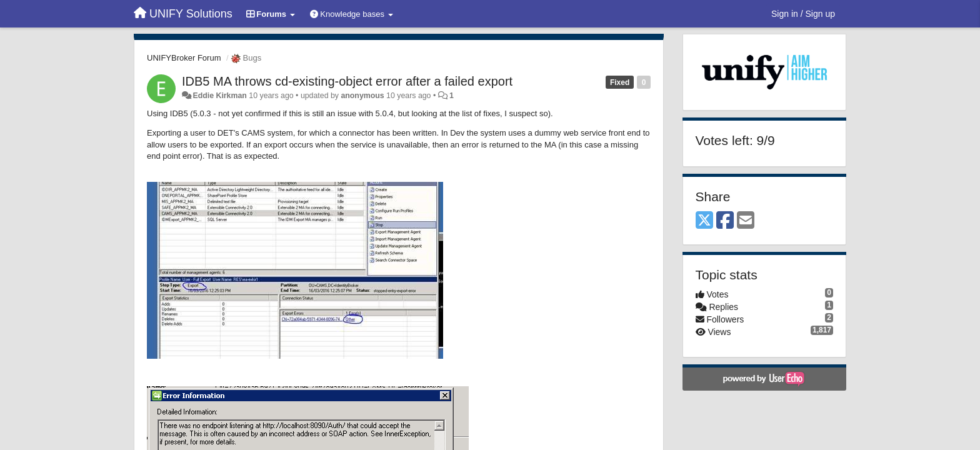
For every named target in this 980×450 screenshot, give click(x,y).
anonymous (362, 96)
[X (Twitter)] (704, 221)
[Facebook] (725, 221)
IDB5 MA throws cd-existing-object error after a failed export (347, 81)
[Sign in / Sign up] (803, 14)
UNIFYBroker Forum (184, 58)
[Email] (746, 221)
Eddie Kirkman (219, 96)
